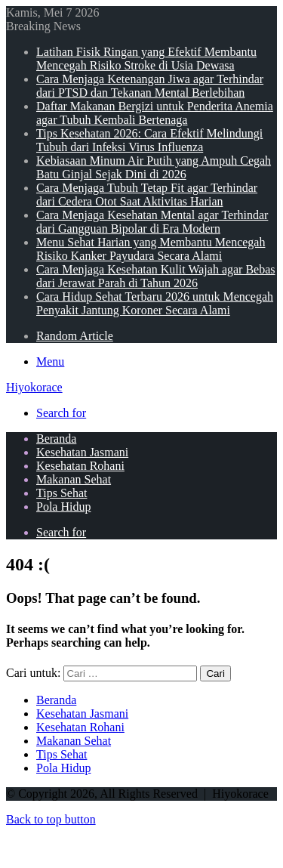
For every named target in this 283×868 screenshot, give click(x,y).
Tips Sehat (62, 493)
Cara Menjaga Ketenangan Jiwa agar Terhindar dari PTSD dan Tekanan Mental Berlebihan (150, 86)
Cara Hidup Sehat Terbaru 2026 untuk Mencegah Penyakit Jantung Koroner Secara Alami (155, 303)
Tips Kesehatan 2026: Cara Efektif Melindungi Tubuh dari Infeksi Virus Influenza (149, 140)
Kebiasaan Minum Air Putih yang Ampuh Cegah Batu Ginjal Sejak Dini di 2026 (154, 167)
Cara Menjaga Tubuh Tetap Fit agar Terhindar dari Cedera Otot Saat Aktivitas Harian (147, 195)
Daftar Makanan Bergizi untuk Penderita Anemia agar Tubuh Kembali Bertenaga (155, 113)
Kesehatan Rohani (80, 466)
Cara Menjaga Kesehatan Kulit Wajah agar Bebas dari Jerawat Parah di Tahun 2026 (156, 276)
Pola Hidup (63, 507)
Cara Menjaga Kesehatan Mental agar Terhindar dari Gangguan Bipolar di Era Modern (152, 222)
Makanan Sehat (74, 479)
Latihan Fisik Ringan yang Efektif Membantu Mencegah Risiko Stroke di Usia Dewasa (146, 59)
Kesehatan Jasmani (82, 452)
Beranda (56, 439)
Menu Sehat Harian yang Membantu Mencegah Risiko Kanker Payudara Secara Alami (151, 249)
